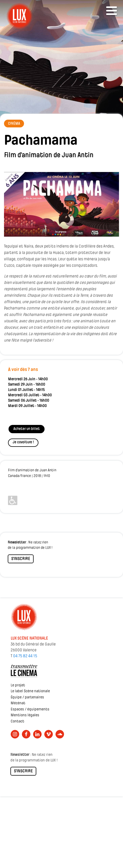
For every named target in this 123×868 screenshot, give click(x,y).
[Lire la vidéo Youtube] (61, 204)
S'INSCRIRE (21, 559)
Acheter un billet (27, 429)
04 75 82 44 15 (25, 656)
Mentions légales (25, 715)
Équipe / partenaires (27, 697)
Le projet (18, 685)
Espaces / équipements (30, 709)
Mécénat (18, 703)
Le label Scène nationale (30, 691)
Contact (17, 722)
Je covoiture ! (23, 442)
